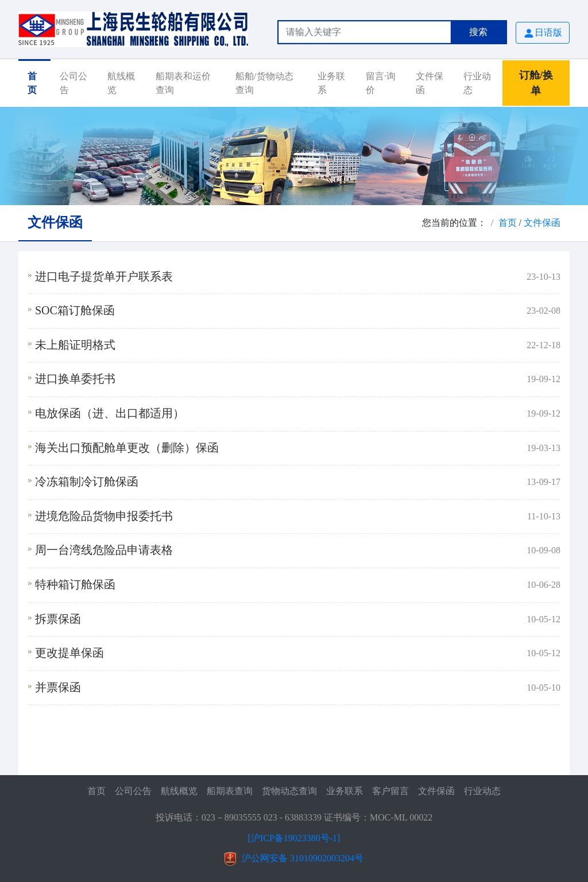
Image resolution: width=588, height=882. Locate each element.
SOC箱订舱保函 (75, 310)
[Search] (365, 32)
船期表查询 (230, 791)
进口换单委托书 (75, 379)
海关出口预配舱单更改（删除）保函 (127, 448)
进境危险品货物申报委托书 (104, 516)
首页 (32, 83)
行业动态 (477, 83)
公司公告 (73, 83)
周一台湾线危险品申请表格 (104, 550)
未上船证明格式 (75, 345)
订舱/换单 (536, 83)
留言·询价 (381, 83)
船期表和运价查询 (183, 83)
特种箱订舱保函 (75, 584)
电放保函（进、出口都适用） (110, 413)
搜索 (478, 32)
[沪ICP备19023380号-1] (294, 838)
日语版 (543, 33)
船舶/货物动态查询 (264, 83)
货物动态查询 (289, 791)
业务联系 (331, 83)
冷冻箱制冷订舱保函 (87, 482)
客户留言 (390, 791)
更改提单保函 (69, 653)
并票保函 (58, 687)
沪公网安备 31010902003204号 (303, 858)
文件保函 (430, 83)
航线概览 (121, 83)
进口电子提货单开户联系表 (104, 276)
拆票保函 (58, 619)
